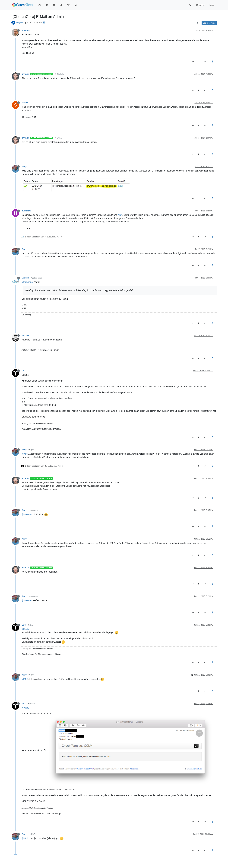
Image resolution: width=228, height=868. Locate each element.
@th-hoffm (59, 74)
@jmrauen (33, 510)
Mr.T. (24, 371)
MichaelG (26, 336)
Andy (24, 167)
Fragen (19, 23)
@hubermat (36, 278)
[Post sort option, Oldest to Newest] (198, 23)
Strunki (25, 103)
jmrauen (25, 74)
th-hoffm (26, 30)
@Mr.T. (32, 450)
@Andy (32, 625)
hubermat (26, 211)
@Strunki (59, 138)
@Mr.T (25, 454)
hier (120, 215)
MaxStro (25, 278)
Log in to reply (209, 23)
